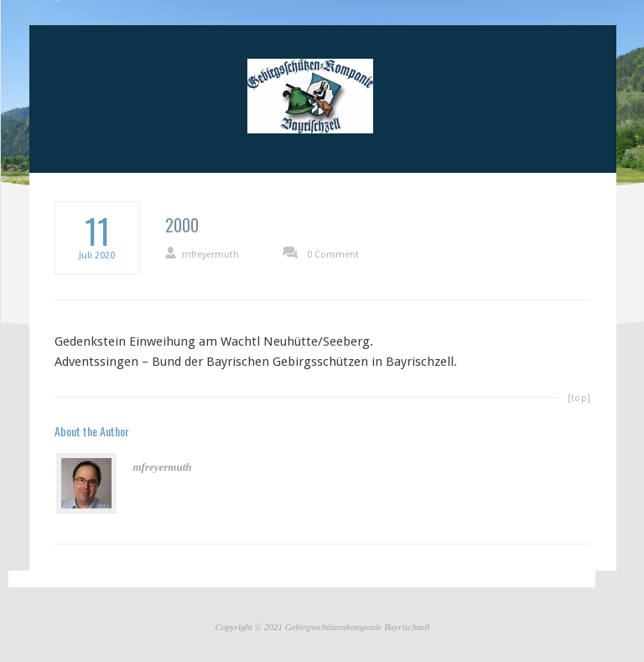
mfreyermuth (210, 255)
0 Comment (333, 255)
